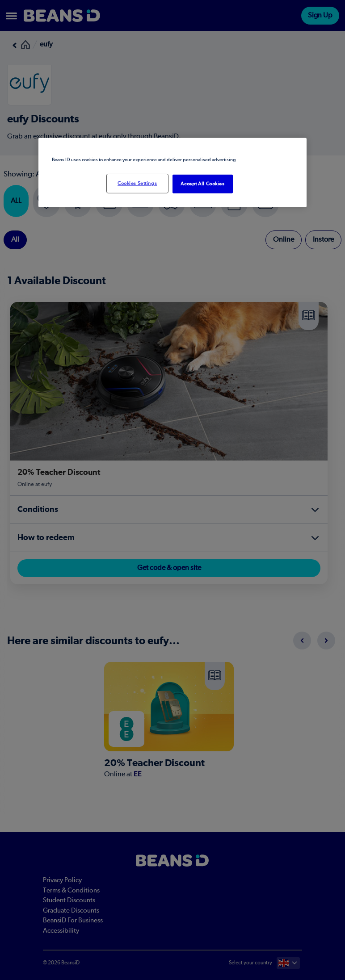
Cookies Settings (137, 183)
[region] (172, 173)
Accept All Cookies (202, 184)
